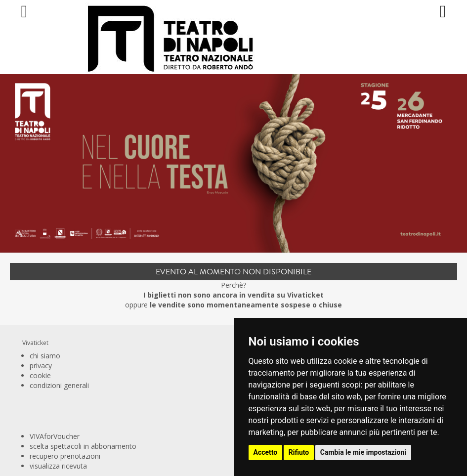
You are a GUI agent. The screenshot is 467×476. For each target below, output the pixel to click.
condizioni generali (59, 385)
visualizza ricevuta (58, 466)
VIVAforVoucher (55, 436)
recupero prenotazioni (65, 456)
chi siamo (45, 356)
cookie (40, 375)
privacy (41, 366)
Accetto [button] (266, 452)
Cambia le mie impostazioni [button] (363, 452)
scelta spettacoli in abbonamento (83, 446)
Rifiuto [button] (299, 452)
